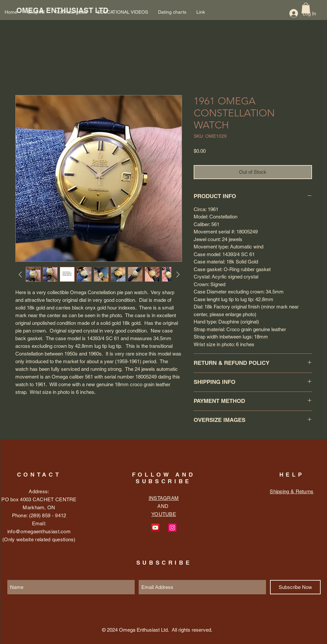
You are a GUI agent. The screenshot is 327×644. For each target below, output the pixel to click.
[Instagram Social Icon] (172, 528)
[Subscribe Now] (295, 587)
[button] (306, 8)
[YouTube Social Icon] (155, 528)
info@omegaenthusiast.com (39, 531)
